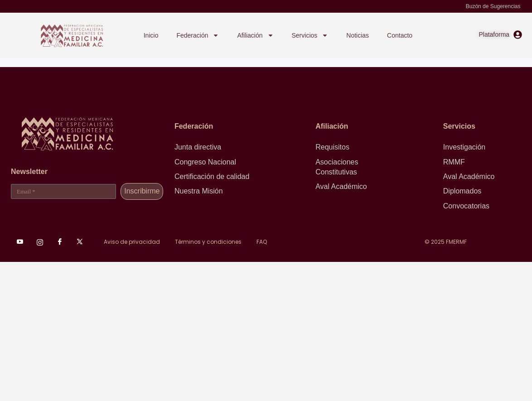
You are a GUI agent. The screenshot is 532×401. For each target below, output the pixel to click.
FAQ (262, 242)
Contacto (400, 35)
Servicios (310, 35)
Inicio (151, 35)
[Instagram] (40, 242)
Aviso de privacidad (132, 242)
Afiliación (255, 35)
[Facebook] (60, 242)
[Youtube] (20, 242)
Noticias (358, 35)
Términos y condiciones (208, 242)
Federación (198, 35)
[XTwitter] (80, 242)
